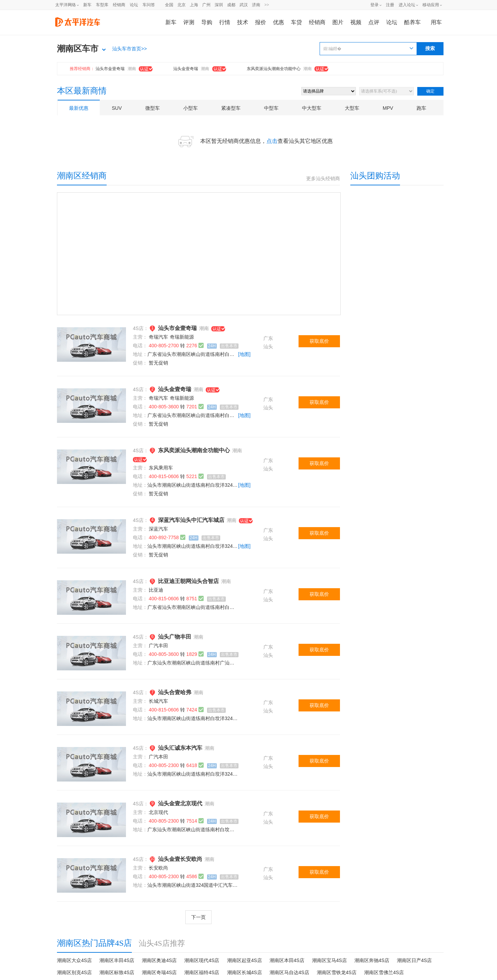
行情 (225, 22)
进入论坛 (407, 5)
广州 (206, 5)
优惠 (279, 22)
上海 (194, 5)
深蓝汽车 (158, 529)
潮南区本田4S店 (287, 960)
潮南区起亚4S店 (245, 960)
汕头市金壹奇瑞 (110, 69)
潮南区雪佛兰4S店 (384, 972)
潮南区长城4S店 (245, 972)
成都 (231, 5)
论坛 (134, 5)
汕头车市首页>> (129, 49)
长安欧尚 (158, 868)
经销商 (119, 5)
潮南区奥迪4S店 (159, 960)
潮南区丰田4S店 (117, 960)
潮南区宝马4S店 (329, 960)
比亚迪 (156, 590)
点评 (374, 22)
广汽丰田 (158, 646)
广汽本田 (158, 757)
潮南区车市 (78, 49)
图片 (338, 22)
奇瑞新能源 (182, 337)
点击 (272, 141)
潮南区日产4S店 (414, 960)
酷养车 (412, 22)
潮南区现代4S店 (202, 960)
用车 (436, 22)
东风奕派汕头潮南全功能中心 (274, 69)
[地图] (244, 354)
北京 (182, 5)
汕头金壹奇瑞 (186, 69)
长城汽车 (158, 701)
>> (267, 5)
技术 (243, 22)
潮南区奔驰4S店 (372, 960)
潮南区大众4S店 (74, 960)
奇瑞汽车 (158, 337)
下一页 (198, 917)
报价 (261, 22)
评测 (189, 22)
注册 (390, 5)
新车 (87, 5)
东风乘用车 (161, 468)
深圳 (219, 5)
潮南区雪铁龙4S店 (337, 972)
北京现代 (158, 812)
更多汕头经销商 (323, 179)
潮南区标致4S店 (117, 972)
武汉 (244, 5)
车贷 (296, 22)
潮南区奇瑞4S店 (159, 972)
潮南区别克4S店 (74, 972)
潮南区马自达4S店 (289, 972)
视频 (356, 22)
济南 (256, 5)
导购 (207, 22)
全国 (169, 5)
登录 (374, 5)
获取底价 (319, 341)
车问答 (149, 5)
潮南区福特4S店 (202, 972)
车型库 (102, 5)
